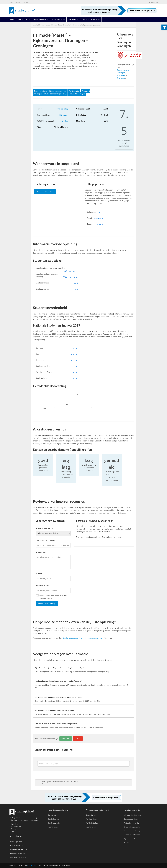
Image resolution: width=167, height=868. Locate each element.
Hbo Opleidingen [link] (54, 819)
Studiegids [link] (37, 25)
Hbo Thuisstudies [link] (54, 823)
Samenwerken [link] (16, 826)
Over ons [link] (18, 2)
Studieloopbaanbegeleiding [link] (55, 94)
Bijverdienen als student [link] (133, 839)
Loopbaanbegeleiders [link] (93, 638)
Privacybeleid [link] (16, 829)
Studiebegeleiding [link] (16, 841)
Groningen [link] (121, 78)
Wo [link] (27, 20)
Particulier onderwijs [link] (131, 823)
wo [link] (43, 25)
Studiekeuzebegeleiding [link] (18, 849)
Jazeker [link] (66, 738)
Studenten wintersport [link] (132, 835)
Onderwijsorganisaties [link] (132, 827)
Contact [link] (25, 2)
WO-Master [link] (64, 115)
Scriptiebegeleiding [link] (16, 845)
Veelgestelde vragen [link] (77, 94)
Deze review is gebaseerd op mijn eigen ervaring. (54, 597)
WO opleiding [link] (63, 109)
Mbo (52, 191)
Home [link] (11, 2)
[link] (164, 27)
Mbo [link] (12, 20)
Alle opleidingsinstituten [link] (133, 815)
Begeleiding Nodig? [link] (91, 20)
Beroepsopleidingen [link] (131, 819)
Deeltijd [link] (65, 121)
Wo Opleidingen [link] (92, 819)
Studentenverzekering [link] (132, 831)
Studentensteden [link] (58, 20)
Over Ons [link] (14, 824)
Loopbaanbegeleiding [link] (17, 853)
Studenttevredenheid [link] (58, 91)
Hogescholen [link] (52, 815)
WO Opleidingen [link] (51, 25)
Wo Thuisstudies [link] (92, 823)
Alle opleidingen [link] (39, 20)
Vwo (45, 191)
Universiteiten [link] (91, 815)
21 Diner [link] (127, 843)
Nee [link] (78, 738)
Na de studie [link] (74, 91)
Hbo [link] (20, 20)
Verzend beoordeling (47, 603)
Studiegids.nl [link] (32, 865)
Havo (38, 191)
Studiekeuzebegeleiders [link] (73, 638)
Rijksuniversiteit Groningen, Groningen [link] (123, 73)
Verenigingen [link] (73, 20)
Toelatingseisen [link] (40, 91)
